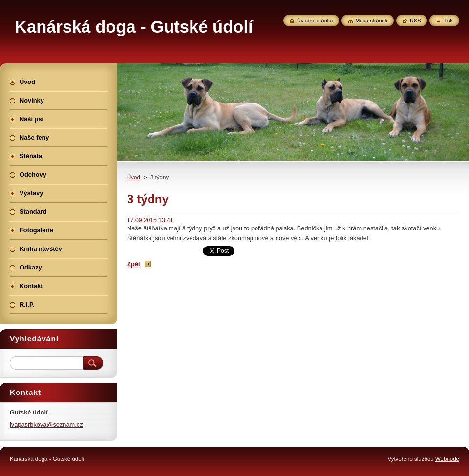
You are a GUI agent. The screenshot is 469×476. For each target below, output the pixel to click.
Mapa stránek (371, 21)
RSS (415, 21)
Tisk (448, 21)
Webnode (447, 459)
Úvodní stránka (315, 21)
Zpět (134, 264)
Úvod (134, 177)
